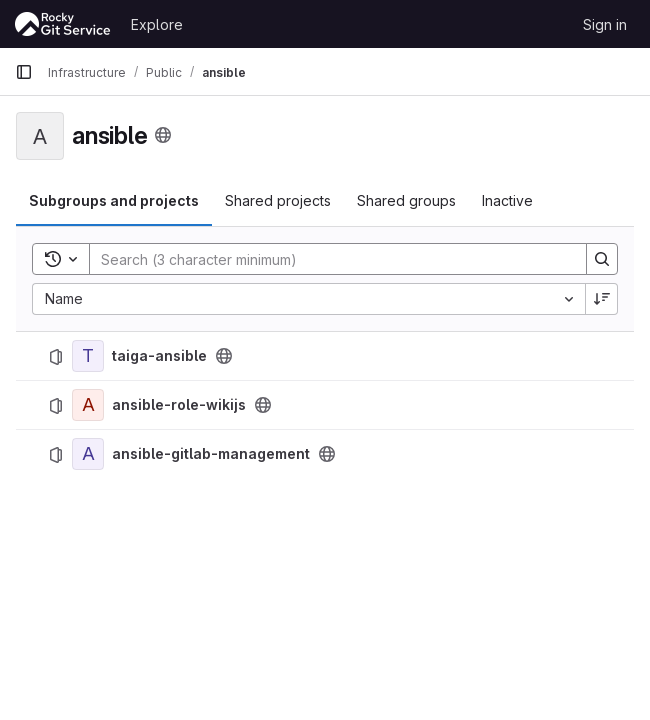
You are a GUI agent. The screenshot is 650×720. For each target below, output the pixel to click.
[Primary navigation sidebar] (24, 72)
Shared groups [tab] (406, 200)
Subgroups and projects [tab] (114, 200)
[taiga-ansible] (88, 356)
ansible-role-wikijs (179, 405)
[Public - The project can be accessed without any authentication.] (224, 356)
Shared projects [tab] (278, 200)
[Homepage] (63, 24)
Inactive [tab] (507, 200)
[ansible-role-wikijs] (88, 405)
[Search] (328, 259)
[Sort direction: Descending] (602, 299)
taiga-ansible (159, 356)
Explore (157, 24)
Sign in (605, 24)
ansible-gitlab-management (211, 454)
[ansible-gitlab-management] (88, 454)
